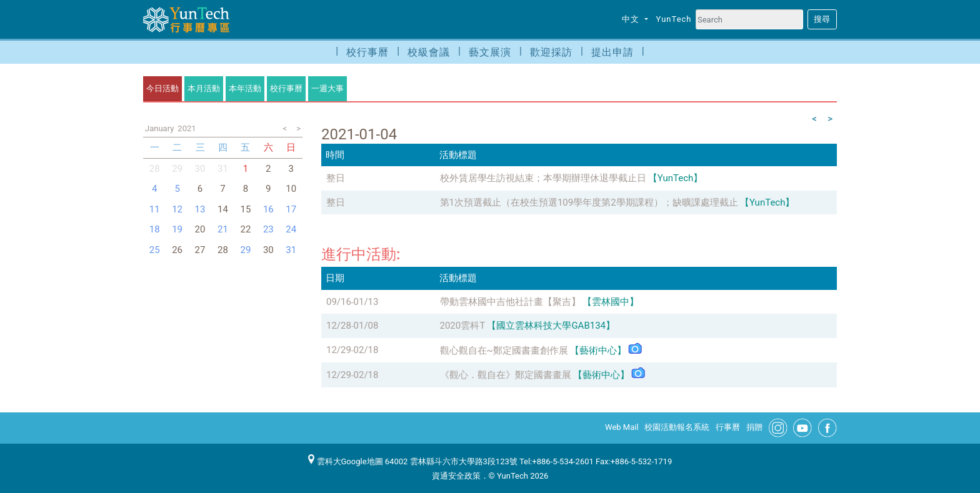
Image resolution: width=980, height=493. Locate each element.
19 (177, 229)
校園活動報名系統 (677, 427)
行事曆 (728, 427)
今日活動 (162, 88)
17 (291, 209)
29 (177, 169)
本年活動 (245, 88)
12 (177, 209)
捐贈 (754, 427)
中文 (632, 19)
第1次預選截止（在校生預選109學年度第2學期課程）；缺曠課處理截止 (589, 202)
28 (155, 169)
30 (200, 169)
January (159, 128)
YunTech (674, 19)
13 (200, 209)
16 (268, 209)
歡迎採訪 (551, 52)
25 (155, 250)
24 (291, 229)
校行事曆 (367, 52)
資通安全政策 (456, 476)
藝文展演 (490, 52)
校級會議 (429, 52)
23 (268, 229)
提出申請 (612, 52)
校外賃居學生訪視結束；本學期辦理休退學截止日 (543, 178)
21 (223, 229)
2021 (187, 128)
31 (291, 250)
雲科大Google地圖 (346, 461)
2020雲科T (463, 326)
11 (155, 209)
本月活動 (204, 88)
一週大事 (327, 88)
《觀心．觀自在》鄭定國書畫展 (506, 375)
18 (155, 229)
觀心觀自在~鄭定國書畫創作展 (504, 351)
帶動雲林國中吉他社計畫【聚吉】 (510, 302)
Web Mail (622, 427)
